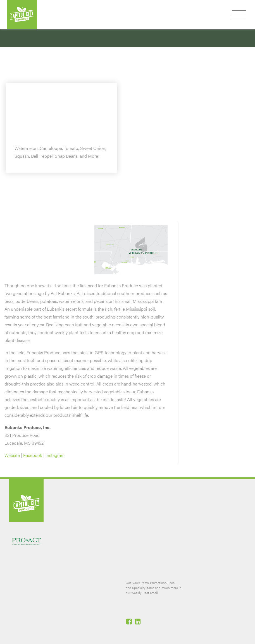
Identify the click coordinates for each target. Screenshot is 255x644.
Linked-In (138, 621)
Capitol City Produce (22, 15)
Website (12, 455)
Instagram (55, 455)
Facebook (33, 455)
